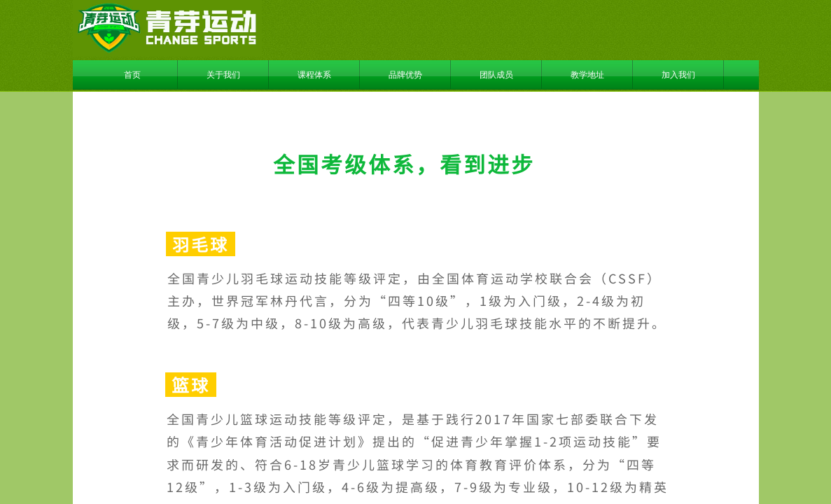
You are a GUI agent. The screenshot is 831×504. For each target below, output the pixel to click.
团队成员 (496, 75)
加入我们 (678, 75)
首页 (132, 75)
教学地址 (587, 75)
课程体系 (314, 75)
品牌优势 (405, 75)
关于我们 (223, 75)
